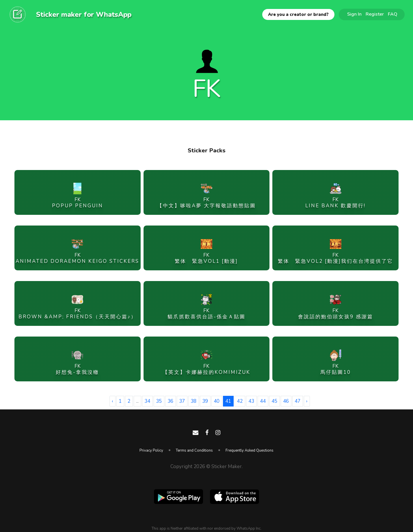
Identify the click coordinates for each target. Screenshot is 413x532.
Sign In (354, 14)
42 (240, 401)
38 (194, 401)
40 (217, 401)
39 (205, 401)
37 (182, 401)
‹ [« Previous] (112, 401)
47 (297, 401)
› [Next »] (307, 401)
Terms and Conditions (194, 450)
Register (375, 14)
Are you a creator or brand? (298, 14)
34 (147, 401)
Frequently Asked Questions (250, 450)
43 (251, 401)
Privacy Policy (151, 450)
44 (263, 401)
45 (274, 401)
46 (286, 401)
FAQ (393, 14)
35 (159, 401)
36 (170, 401)
